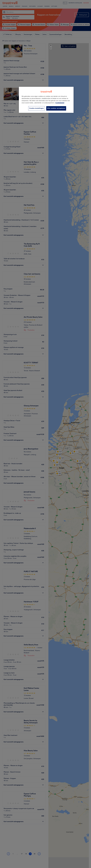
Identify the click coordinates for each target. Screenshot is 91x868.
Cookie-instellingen (37, 108)
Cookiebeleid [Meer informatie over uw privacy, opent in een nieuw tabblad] (60, 103)
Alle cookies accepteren (56, 108)
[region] (46, 100)
